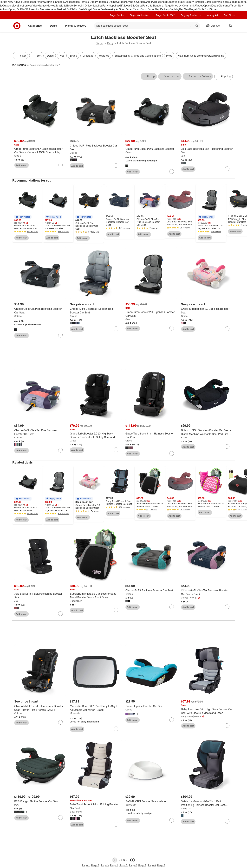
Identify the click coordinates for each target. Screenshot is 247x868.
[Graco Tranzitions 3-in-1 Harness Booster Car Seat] (151, 436)
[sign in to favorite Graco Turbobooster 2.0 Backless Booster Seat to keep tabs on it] (227, 329)
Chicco (74, 153)
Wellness (223, 2)
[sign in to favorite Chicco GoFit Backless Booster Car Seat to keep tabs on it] (172, 608)
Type (62, 56)
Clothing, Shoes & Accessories (62, 2)
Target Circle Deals (96, 9)
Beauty (190, 2)
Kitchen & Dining (106, 2)
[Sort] (36, 56)
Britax (184, 438)
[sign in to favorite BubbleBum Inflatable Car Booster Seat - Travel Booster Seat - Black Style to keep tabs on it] (116, 611)
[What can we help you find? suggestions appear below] (147, 26)
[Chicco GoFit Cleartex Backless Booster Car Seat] (40, 311)
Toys (15, 6)
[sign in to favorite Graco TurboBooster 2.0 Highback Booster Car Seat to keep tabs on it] (172, 328)
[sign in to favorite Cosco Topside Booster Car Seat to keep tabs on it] (172, 721)
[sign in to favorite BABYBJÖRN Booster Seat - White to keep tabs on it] (172, 821)
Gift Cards (136, 6)
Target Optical (204, 6)
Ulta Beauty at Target (160, 6)
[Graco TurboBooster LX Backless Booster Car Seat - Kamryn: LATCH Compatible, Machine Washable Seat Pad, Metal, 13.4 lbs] (40, 151)
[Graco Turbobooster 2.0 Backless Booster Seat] (207, 311)
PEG (17, 806)
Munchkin (75, 714)
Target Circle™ (117, 15)
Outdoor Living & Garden (130, 2)
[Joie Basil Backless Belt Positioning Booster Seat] (207, 151)
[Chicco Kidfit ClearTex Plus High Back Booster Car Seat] (96, 311)
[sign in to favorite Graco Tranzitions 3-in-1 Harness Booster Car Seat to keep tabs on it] (172, 454)
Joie (183, 156)
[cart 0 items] (230, 26)
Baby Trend (187, 717)
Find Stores (211, 9)
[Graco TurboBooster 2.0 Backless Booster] (151, 149)
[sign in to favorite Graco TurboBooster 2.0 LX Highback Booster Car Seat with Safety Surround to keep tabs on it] (116, 451)
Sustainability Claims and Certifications (138, 56)
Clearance (224, 6)
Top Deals (79, 9)
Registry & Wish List (191, 15)
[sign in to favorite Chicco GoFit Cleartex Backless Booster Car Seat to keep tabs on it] (60, 335)
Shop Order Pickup (130, 9)
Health (214, 2)
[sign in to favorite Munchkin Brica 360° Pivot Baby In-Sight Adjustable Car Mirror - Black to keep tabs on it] (116, 730)
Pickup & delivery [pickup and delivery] (77, 26)
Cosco (129, 711)
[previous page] (115, 861)
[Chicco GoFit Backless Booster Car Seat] (151, 592)
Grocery (149, 2)
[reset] (191, 26)
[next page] (132, 861)
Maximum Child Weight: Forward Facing (201, 56)
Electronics (24, 6)
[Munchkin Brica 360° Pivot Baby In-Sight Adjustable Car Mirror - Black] (96, 709)
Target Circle (197, 9)
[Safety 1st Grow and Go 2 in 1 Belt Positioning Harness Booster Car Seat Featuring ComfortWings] (207, 804)
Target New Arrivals (11, 2)
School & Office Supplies (88, 6)
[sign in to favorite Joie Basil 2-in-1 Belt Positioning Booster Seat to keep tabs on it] (60, 615)
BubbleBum (76, 602)
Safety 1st (186, 809)
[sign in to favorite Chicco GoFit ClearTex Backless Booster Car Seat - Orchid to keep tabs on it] (227, 608)
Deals (215, 6)
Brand (74, 56)
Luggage (234, 2)
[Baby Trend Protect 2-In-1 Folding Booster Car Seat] (96, 807)
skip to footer (3, 3)
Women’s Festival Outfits (60, 9)
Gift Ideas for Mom (33, 2)
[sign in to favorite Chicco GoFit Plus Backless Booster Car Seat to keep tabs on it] (116, 165)
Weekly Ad (113, 9)
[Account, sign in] (214, 26)
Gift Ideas (125, 6)
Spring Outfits (16, 9)
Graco (18, 156)
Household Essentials (167, 2)
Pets (145, 6)
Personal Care (202, 2)
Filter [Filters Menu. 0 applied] (20, 56)
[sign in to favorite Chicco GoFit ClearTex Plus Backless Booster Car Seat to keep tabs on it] (60, 451)
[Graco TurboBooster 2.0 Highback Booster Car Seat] (151, 314)
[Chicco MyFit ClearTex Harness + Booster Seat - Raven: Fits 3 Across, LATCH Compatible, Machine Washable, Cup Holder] (40, 709)
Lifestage (88, 56)
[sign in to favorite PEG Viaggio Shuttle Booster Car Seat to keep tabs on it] (60, 819)
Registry (174, 9)
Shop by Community (184, 6)
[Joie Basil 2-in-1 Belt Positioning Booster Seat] (40, 597)
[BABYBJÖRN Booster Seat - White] (151, 802)
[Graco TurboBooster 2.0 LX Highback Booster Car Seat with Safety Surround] (96, 436)
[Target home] (17, 26)
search (197, 26)
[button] (23, 217)
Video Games (39, 6)
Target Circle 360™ (165, 15)
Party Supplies (111, 6)
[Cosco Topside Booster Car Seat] (151, 707)
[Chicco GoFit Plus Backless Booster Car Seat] (96, 147)
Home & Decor (88, 2)
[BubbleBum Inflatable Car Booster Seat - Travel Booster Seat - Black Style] (96, 597)
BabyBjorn (131, 806)
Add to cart (22, 165)
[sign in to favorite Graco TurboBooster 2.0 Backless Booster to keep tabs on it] (172, 171)
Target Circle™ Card (140, 15)
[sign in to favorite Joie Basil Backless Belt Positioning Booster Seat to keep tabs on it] (227, 169)
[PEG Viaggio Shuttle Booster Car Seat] (40, 802)
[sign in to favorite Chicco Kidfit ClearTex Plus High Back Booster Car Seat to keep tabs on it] (116, 329)
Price (169, 56)
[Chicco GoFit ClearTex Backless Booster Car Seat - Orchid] (207, 593)
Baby (182, 2)
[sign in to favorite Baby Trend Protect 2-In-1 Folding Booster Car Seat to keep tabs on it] (116, 825)
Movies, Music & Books (60, 6)
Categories (36, 26)
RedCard (184, 9)
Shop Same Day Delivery (155, 9)
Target (100, 43)
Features (104, 56)
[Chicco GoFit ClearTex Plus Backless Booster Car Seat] (40, 433)
